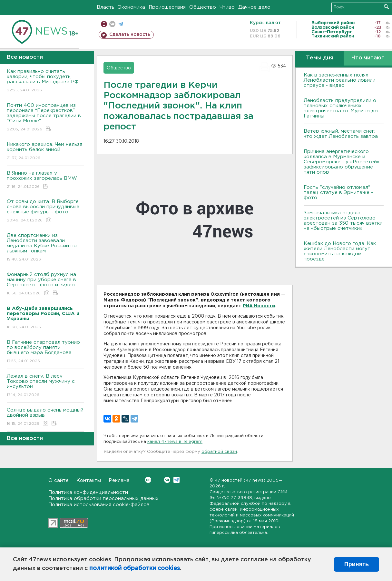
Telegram (176, 480)
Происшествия (167, 7)
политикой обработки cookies (135, 568)
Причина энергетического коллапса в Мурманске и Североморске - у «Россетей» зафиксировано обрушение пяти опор (342, 162)
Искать (386, 7)
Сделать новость (130, 35)
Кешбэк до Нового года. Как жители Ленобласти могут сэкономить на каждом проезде (340, 251)
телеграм (121, 24)
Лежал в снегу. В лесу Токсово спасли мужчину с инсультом (45, 386)
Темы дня (320, 58)
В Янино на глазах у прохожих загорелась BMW (45, 180)
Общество (203, 7)
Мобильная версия (104, 24)
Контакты (89, 480)
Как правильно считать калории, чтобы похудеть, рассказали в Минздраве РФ (45, 81)
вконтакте (112, 24)
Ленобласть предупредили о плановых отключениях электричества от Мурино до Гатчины (341, 108)
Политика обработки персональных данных (103, 499)
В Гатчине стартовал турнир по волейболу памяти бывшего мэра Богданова (45, 352)
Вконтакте (148, 480)
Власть (106, 7)
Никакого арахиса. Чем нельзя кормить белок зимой (45, 152)
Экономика (132, 7)
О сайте (59, 480)
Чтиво (227, 7)
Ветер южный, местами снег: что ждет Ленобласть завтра (341, 134)
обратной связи (219, 452)
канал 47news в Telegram (175, 442)
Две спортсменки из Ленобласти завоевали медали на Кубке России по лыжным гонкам (45, 248)
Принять (357, 564)
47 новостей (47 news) (240, 480)
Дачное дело (254, 7)
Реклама (119, 480)
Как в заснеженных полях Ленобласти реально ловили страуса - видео (340, 80)
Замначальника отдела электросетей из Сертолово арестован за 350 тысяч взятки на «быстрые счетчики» (343, 221)
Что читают (368, 58)
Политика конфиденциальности (88, 492)
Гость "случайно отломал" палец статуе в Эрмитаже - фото (338, 193)
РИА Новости (259, 306)
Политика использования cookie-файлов (99, 505)
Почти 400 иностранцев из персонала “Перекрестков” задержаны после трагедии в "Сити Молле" (45, 118)
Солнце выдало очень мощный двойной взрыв (45, 417)
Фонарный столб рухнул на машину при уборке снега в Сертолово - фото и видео (45, 284)
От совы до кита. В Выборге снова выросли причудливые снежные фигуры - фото (45, 211)
